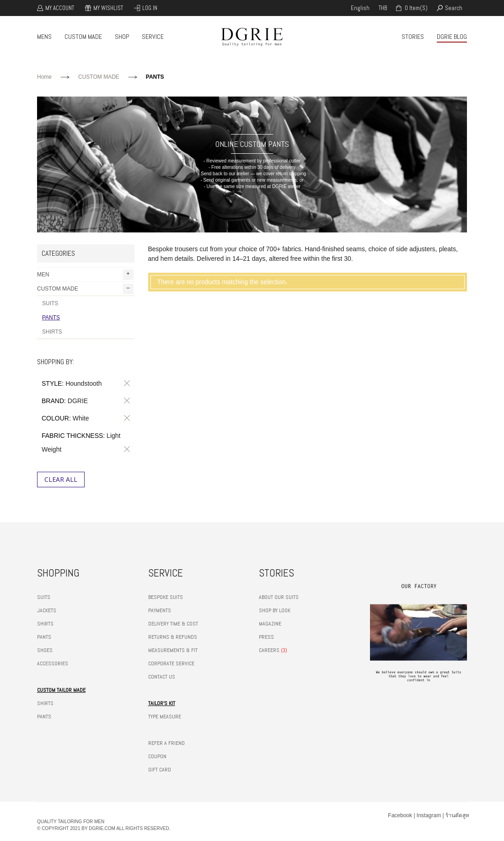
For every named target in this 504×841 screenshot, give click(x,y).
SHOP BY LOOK (275, 610)
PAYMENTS (160, 610)
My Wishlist (108, 8)
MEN (85, 275)
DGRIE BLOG (452, 37)
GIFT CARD (160, 770)
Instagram (429, 815)
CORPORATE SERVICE (171, 663)
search (454, 8)
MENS (44, 37)
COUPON (157, 756)
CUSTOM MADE (83, 37)
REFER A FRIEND (166, 743)
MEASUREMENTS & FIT (173, 650)
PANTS (51, 318)
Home (44, 77)
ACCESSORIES (53, 663)
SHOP (122, 37)
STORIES (413, 37)
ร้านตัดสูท (457, 815)
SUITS (50, 303)
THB (383, 8)
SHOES (45, 650)
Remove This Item (125, 383)
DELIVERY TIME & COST (173, 624)
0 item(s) (416, 8)
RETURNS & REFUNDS (173, 637)
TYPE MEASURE (165, 717)
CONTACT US (162, 677)
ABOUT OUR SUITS (279, 597)
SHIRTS (52, 332)
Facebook (400, 815)
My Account (60, 8)
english (360, 8)
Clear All (61, 479)
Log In (150, 8)
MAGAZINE (270, 624)
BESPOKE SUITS (166, 597)
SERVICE (153, 37)
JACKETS (47, 610)
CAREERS (269, 650)
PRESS (266, 637)
